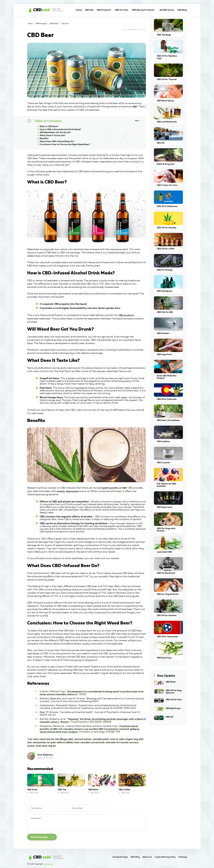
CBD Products (91, 10)
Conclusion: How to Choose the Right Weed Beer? (66, 144)
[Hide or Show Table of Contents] (138, 121)
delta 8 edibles (72, 741)
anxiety (61, 491)
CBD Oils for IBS (165, 312)
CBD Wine (93, 788)
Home (67, 9)
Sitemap (182, 855)
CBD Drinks (54, 24)
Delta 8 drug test (166, 164)
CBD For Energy (165, 270)
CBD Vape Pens (164, 354)
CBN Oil (169, 717)
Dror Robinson (45, 753)
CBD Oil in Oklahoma (167, 206)
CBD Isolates (163, 442)
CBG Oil (160, 143)
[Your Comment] (87, 821)
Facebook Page (115, 855)
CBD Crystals (163, 463)
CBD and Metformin (167, 122)
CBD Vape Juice (164, 507)
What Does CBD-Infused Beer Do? (58, 141)
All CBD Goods (162, 10)
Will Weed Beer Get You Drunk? (56, 132)
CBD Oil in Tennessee (167, 637)
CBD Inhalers (163, 333)
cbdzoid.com (49, 862)
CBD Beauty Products (131, 10)
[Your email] (87, 807)
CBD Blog (179, 10)
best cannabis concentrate (98, 741)
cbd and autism (86, 738)
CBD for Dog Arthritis (168, 594)
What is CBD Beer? (50, 126)
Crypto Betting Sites (164, 855)
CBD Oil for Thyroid (167, 79)
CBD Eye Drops (164, 658)
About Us (145, 855)
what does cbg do (57, 744)
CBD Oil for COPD (166, 249)
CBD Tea (62, 788)
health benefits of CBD (115, 488)
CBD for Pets (110, 10)
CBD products (127, 315)
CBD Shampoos (165, 291)
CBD (135, 107)
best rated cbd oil (44, 738)
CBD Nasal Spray (165, 101)
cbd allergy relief (65, 738)
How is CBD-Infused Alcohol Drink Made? (61, 129)
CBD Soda (32, 788)
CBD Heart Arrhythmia (168, 420)
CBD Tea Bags (164, 35)
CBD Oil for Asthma (167, 616)
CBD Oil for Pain (174, 700)
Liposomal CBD (164, 552)
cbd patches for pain (50, 741)
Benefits (44, 138)
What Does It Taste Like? (53, 135)
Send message (39, 836)
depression (73, 491)
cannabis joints (105, 738)
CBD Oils (75, 10)
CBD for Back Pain (166, 573)
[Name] (46, 807)
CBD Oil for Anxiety (166, 228)
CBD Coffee (124, 788)
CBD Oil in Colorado (167, 399)
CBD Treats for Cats (167, 185)
